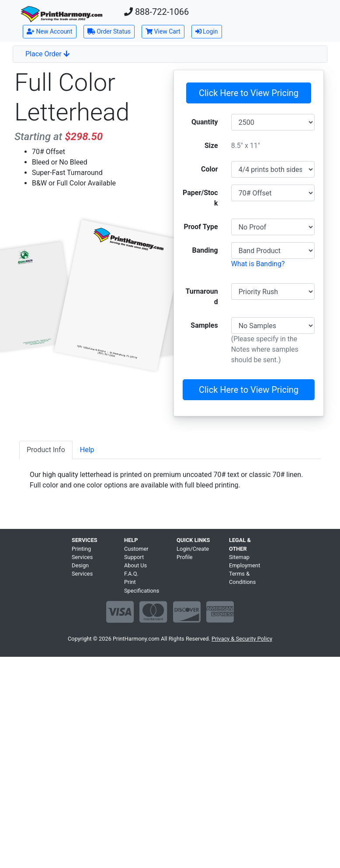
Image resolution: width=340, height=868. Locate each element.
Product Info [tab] (46, 450)
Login (207, 31)
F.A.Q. (131, 574)
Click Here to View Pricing (249, 93)
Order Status (109, 31)
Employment (245, 565)
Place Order (47, 54)
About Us (135, 565)
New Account (50, 31)
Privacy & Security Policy (242, 639)
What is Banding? (258, 264)
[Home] (62, 14)
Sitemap (239, 557)
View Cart (163, 31)
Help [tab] (87, 450)
